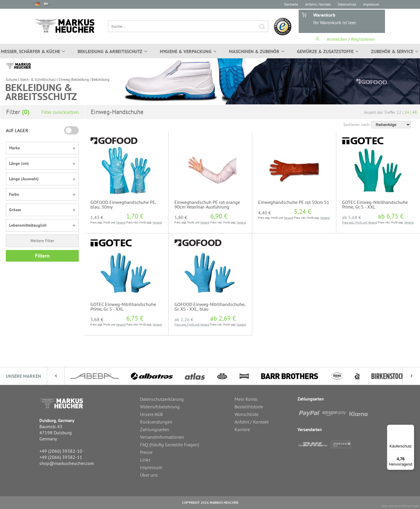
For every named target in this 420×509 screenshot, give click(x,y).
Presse (146, 452)
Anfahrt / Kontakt (318, 4)
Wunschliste (246, 414)
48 (415, 112)
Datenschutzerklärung (162, 399)
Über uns (149, 475)
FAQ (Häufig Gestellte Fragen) (169, 445)
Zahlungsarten (155, 429)
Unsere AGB (151, 414)
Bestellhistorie (249, 407)
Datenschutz (347, 4)
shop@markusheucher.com (67, 463)
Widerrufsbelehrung (160, 407)
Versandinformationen (162, 437)
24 (407, 112)
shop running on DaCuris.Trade (400, 506)
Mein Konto (246, 399)
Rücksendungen (156, 422)
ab (352, 217)
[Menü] (411, 428)
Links (145, 460)
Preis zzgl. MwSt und (355, 222)
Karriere (242, 429)
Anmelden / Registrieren (345, 39)
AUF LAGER (17, 130)
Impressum (371, 4)
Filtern (42, 256)
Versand (121, 222)
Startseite (291, 4)
